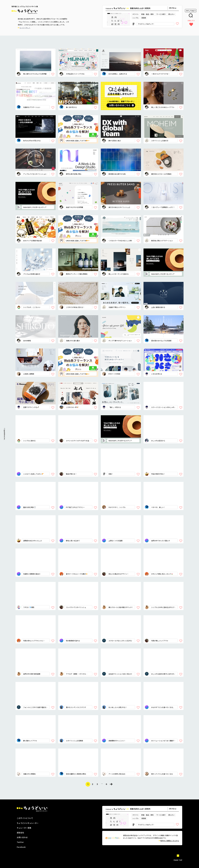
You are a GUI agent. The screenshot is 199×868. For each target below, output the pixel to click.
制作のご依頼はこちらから (169, 841)
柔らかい (172, 14)
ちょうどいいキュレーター (28, 823)
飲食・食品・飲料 (148, 14)
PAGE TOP (178, 860)
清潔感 (144, 18)
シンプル (136, 18)
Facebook (21, 847)
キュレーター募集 (24, 828)
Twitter (20, 842)
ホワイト (136, 14)
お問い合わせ (22, 837)
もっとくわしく (25, 28)
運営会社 (20, 833)
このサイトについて (25, 818)
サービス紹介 (161, 14)
